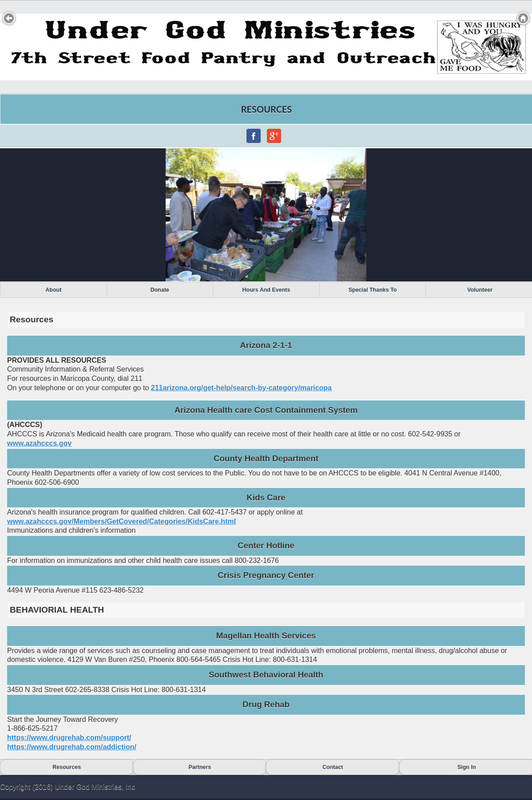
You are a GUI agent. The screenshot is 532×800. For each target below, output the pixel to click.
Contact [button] (333, 767)
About (53, 290)
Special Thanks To (373, 290)
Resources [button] (67, 767)
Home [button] (523, 18)
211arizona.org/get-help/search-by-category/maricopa (241, 388)
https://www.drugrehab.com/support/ (69, 738)
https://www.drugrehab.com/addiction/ (72, 747)
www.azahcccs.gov (39, 443)
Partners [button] (200, 767)
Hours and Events (266, 290)
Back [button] (9, 18)
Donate (160, 290)
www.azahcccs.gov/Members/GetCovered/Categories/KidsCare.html (121, 521)
